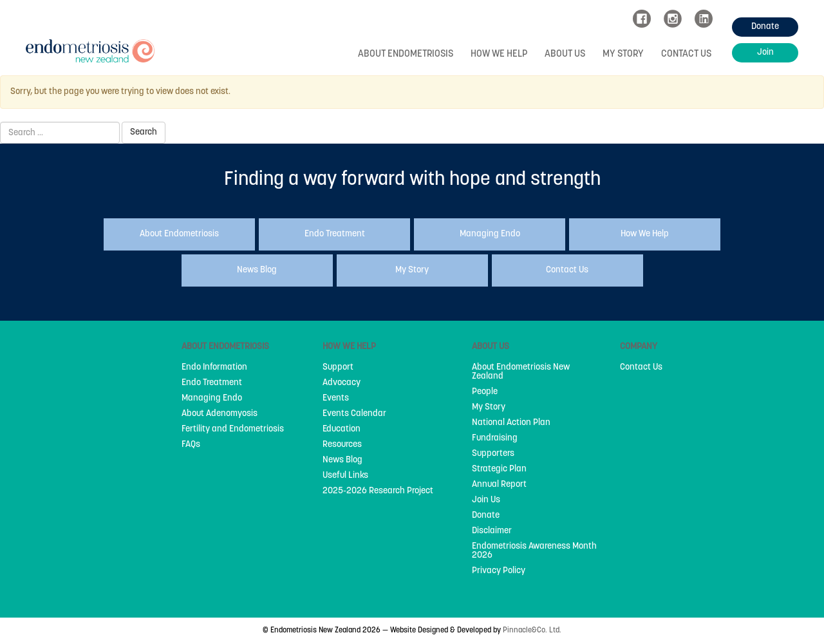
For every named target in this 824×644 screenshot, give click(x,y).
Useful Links (345, 476)
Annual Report (499, 485)
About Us (565, 54)
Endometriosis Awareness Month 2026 (534, 551)
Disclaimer (492, 531)
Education (342, 430)
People (485, 392)
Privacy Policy (499, 571)
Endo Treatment (212, 383)
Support (338, 368)
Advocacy (342, 383)
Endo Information (214, 368)
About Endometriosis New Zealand (521, 372)
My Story (623, 54)
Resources (342, 445)
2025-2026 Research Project (378, 491)
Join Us (486, 500)
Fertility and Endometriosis (233, 430)
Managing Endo (212, 399)
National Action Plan (511, 423)
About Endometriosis (406, 54)
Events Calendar (354, 414)
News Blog (342, 460)
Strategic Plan (499, 469)
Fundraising (495, 439)
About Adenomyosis (220, 414)
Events (336, 399)
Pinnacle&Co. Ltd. (532, 630)
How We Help (499, 54)
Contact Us (686, 54)
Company (639, 347)
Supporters (493, 454)
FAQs (191, 445)
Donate (486, 516)
